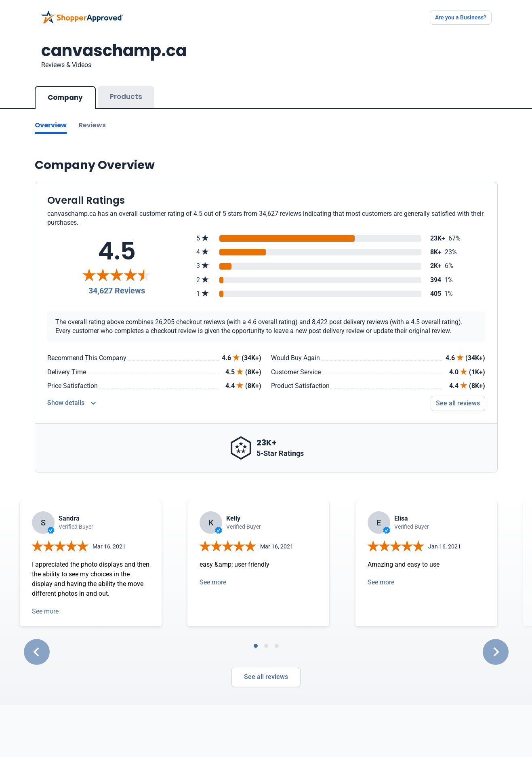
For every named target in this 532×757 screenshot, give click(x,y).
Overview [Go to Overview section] (51, 125)
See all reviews (266, 677)
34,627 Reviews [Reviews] (117, 291)
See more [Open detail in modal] (45, 611)
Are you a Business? (461, 17)
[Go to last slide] (37, 652)
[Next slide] (496, 652)
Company (65, 97)
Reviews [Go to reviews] (92, 125)
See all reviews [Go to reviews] (458, 403)
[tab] (256, 646)
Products (126, 97)
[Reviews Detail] (71, 403)
